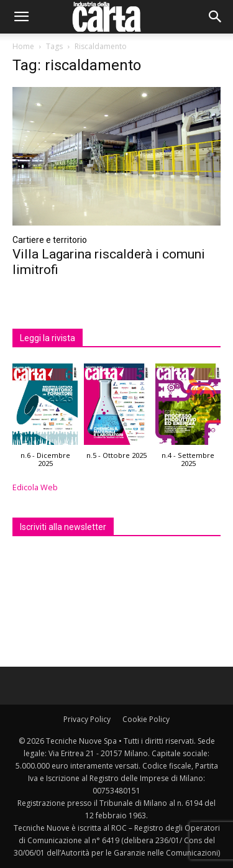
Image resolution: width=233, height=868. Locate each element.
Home (23, 46)
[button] (21, 17)
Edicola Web (35, 487)
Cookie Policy (146, 719)
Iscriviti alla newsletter (63, 527)
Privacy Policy (87, 719)
